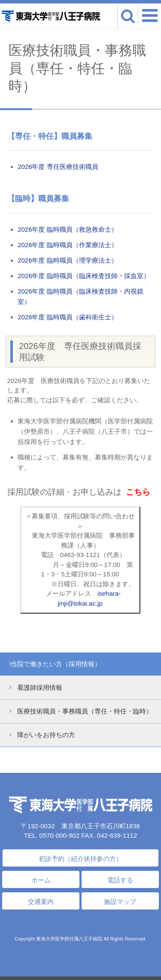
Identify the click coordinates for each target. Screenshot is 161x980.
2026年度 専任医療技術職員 (58, 167)
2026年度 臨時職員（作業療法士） (68, 245)
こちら (138, 492)
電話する (120, 880)
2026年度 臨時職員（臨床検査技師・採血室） (84, 276)
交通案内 (41, 902)
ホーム (41, 880)
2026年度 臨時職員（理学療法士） (68, 260)
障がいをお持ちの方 (46, 735)
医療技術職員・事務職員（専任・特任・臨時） (85, 711)
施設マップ (120, 902)
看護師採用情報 (40, 688)
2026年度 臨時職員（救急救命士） (68, 229)
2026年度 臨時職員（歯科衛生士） (68, 317)
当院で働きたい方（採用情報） (56, 664)
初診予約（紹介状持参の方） (80, 859)
